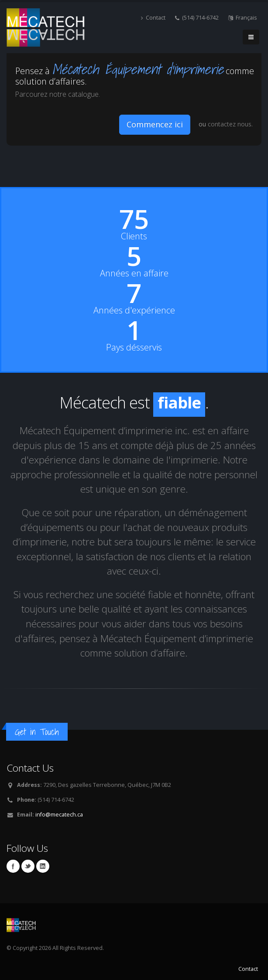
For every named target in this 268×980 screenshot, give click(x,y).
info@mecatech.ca (59, 815)
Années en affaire (134, 273)
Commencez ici (155, 124)
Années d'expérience (134, 310)
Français (243, 18)
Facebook (13, 866)
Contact (153, 18)
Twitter (28, 866)
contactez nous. (230, 124)
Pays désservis (134, 347)
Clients (134, 236)
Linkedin (43, 866)
